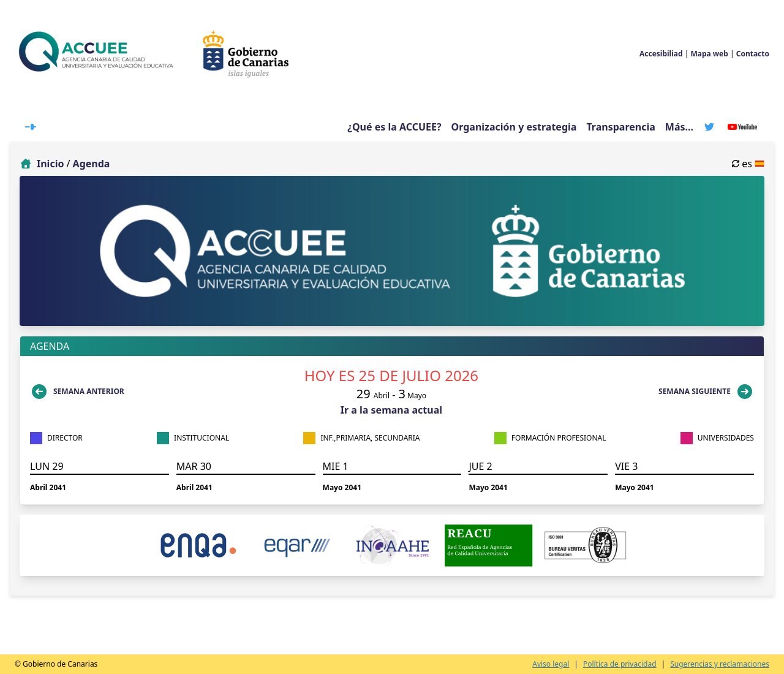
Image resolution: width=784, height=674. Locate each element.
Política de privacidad (620, 664)
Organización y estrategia (514, 127)
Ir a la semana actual (391, 410)
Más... (679, 127)
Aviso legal (551, 664)
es (748, 164)
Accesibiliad (661, 54)
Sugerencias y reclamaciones (720, 664)
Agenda (92, 164)
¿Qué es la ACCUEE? (394, 127)
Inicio (50, 164)
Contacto (753, 54)
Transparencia (620, 127)
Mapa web (709, 54)
